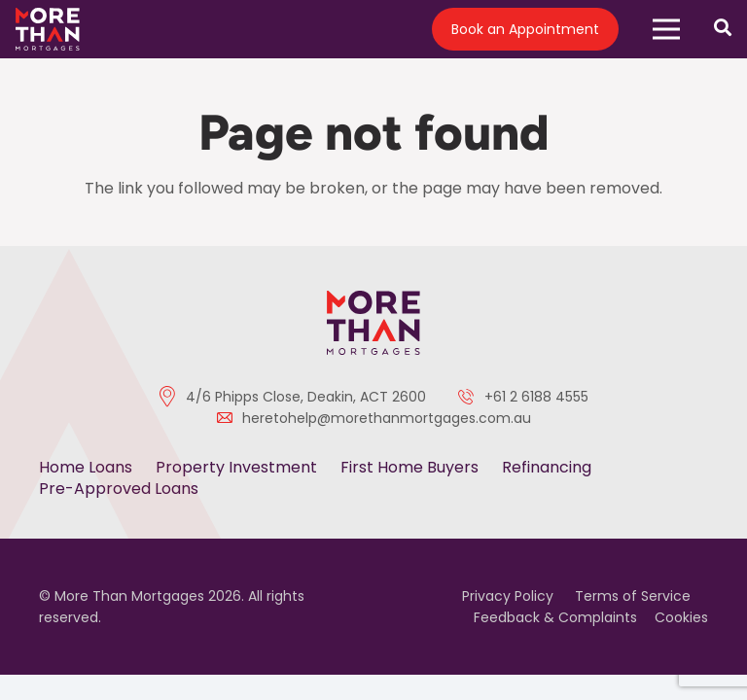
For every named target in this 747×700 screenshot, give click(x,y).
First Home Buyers (409, 467)
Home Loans (86, 467)
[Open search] (723, 29)
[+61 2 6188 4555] (471, 397)
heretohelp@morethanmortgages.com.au (387, 418)
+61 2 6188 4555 (536, 397)
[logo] (48, 30)
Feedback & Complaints (555, 617)
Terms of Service (633, 596)
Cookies (681, 617)
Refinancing (547, 467)
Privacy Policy (508, 596)
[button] (666, 29)
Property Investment (236, 467)
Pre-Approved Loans (119, 489)
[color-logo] (373, 322)
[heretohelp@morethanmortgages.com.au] (230, 418)
